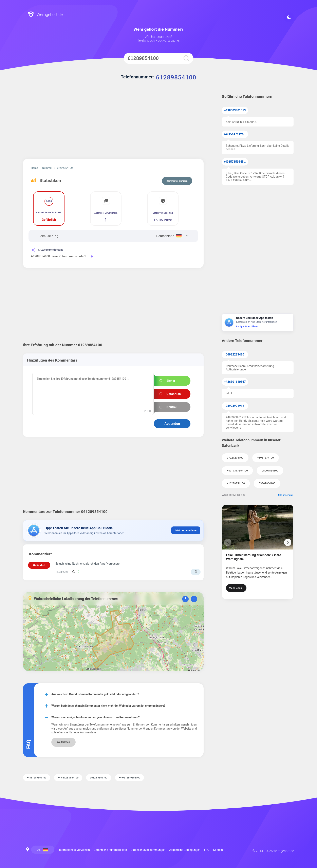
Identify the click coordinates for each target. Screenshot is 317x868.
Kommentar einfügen (177, 181)
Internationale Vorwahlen (74, 850)
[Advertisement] (113, 124)
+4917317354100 (237, 471)
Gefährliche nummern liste (110, 850)
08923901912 (235, 406)
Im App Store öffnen (247, 327)
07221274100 (235, 458)
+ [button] (185, 599)
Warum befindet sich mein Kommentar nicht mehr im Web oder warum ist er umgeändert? (108, 706)
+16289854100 (236, 483)
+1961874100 (266, 458)
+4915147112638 (235, 134)
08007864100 (270, 471)
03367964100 (267, 483)
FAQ (207, 850)
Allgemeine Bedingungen (185, 850)
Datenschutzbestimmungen (148, 850)
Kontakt (218, 850)
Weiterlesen (63, 742)
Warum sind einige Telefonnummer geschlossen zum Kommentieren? (95, 717)
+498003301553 (235, 110)
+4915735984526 (235, 162)
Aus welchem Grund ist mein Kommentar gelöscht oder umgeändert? (95, 694)
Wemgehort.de (45, 15)
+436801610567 (235, 382)
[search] (187, 58)
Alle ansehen (285, 495)
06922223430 (235, 355)
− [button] (194, 599)
